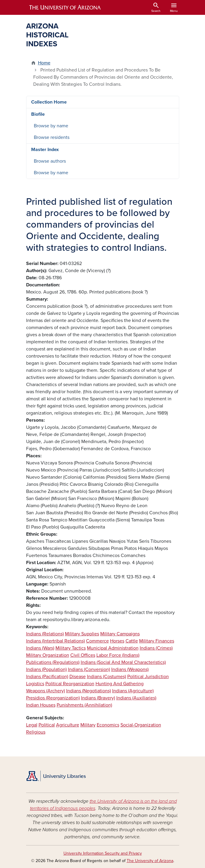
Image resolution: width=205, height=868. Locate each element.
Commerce (97, 641)
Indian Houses (41, 705)
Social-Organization (141, 725)
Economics (108, 725)
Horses (117, 641)
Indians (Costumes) (107, 677)
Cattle (132, 641)
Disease (78, 677)
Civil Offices (83, 655)
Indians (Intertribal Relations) (55, 641)
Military (88, 725)
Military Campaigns (120, 634)
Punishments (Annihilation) (84, 705)
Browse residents (52, 137)
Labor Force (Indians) (118, 655)
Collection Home (49, 102)
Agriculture (68, 725)
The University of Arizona (150, 861)
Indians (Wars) (40, 648)
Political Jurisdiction (148, 677)
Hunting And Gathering (120, 684)
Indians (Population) (46, 669)
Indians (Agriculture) (133, 691)
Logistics (35, 684)
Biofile (38, 114)
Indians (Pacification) (47, 677)
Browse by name (51, 126)
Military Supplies (82, 634)
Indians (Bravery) (98, 698)
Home (44, 63)
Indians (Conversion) (89, 669)
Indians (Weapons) (130, 669)
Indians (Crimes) (156, 648)
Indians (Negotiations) (89, 691)
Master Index (45, 150)
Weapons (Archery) (46, 691)
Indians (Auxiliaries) (136, 698)
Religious (36, 732)
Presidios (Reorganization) (53, 698)
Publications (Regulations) (53, 662)
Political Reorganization (70, 684)
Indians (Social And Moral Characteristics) (123, 662)
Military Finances (157, 641)
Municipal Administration (113, 648)
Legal (32, 725)
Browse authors (50, 161)
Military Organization (48, 655)
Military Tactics (71, 648)
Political (47, 725)
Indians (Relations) (45, 634)
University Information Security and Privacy (103, 853)
